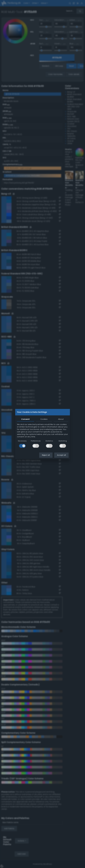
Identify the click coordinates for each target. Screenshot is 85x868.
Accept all (61, 455)
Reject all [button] (46, 455)
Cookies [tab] (44, 419)
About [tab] (61, 419)
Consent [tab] (25, 419)
